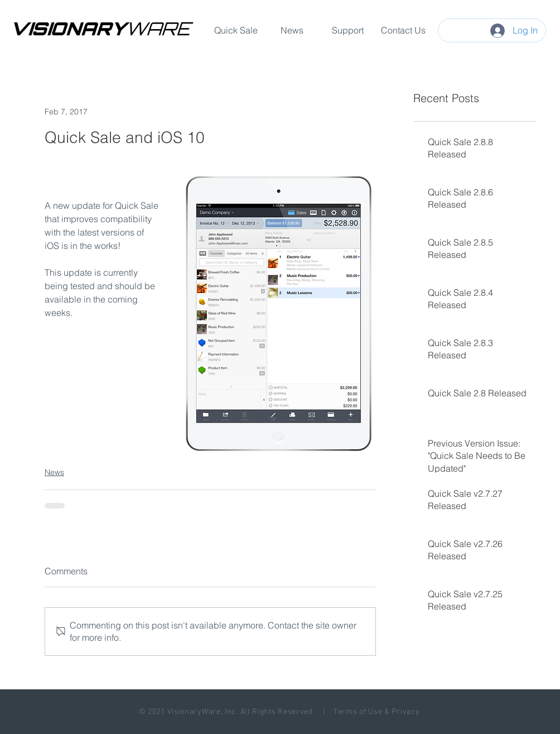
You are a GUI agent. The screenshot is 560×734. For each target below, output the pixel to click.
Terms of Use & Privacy (376, 712)
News (54, 472)
